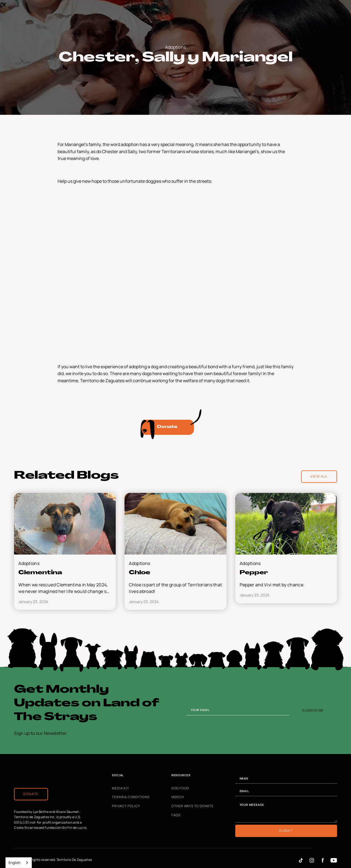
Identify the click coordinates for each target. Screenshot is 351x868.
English (15, 863)
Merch (178, 797)
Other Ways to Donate (193, 806)
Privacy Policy (126, 806)
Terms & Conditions (131, 797)
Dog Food (180, 788)
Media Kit (120, 788)
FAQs (176, 815)
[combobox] (19, 863)
